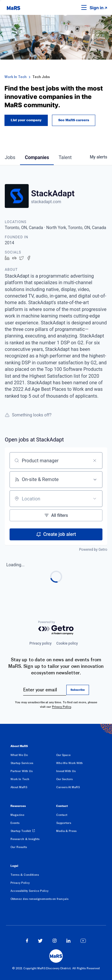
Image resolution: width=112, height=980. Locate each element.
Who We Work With (69, 763)
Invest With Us (66, 771)
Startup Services (22, 763)
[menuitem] (33, 756)
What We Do (19, 755)
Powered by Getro (93, 550)
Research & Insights (25, 839)
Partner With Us (22, 771)
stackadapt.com (46, 202)
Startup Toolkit (21, 831)
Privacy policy (40, 643)
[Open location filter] (95, 499)
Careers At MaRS (68, 787)
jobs (10, 157)
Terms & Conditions (25, 875)
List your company (26, 120)
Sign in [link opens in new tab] (97, 8)
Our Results (19, 847)
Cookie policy (67, 643)
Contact (62, 815)
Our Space (63, 755)
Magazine (17, 815)
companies (37, 157)
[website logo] (13, 7)
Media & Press (66, 831)
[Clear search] (95, 461)
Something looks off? (28, 415)
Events (15, 823)
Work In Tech (16, 77)
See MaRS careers (74, 120)
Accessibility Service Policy (29, 891)
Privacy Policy (62, 707)
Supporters (64, 823)
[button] (75, 7)
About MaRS (19, 787)
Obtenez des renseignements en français (39, 899)
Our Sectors (65, 779)
